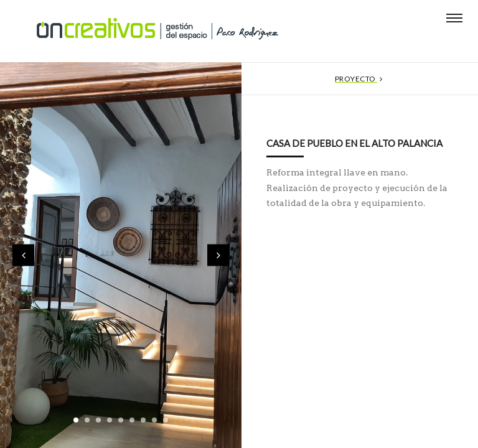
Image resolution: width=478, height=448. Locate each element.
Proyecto (360, 79)
